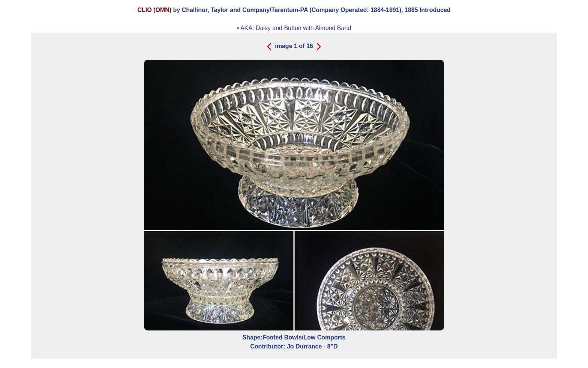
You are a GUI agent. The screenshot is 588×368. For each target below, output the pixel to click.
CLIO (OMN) (154, 10)
